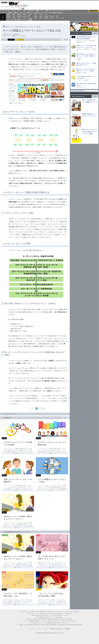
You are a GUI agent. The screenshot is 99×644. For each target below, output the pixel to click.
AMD (14, 16)
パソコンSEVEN (30, 14)
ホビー (42, 11)
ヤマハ (57, 18)
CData (41, 18)
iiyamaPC (19, 14)
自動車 (37, 11)
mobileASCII (55, 623)
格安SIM (10, 13)
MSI (35, 14)
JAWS (8, 18)
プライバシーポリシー (44, 629)
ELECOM (8, 16)
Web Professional (14, 4)
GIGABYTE (25, 16)
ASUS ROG (19, 16)
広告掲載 (67, 629)
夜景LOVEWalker (53, 625)
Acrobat (14, 18)
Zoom (63, 18)
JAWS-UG (38, 615)
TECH (19, 11)
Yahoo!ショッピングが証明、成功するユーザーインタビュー (20, 27)
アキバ (54, 11)
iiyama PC (47, 613)
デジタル (24, 11)
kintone (19, 18)
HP (46, 14)
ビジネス (13, 11)
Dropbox (35, 18)
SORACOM (44, 619)
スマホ (58, 11)
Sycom (25, 14)
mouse (14, 14)
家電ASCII (16, 13)
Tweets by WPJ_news (76, 93)
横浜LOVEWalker (36, 625)
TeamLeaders (37, 13)
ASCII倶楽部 (94, 11)
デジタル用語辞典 (47, 623)
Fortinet (52, 18)
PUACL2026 (59, 13)
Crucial (41, 16)
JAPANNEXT (19, 20)
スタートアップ (64, 11)
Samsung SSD (30, 619)
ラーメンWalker (20, 625)
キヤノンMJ (14, 20)
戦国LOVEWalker (79, 625)
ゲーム (70, 11)
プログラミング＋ (58, 621)
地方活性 (54, 13)
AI (6, 11)
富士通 (8, 14)
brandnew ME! (30, 20)
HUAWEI (46, 16)
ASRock (35, 16)
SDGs (50, 13)
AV (51, 11)
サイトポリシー (33, 629)
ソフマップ (25, 20)
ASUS (41, 14)
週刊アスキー (30, 13)
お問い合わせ (60, 629)
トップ (2, 11)
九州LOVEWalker (62, 625)
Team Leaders (50, 621)
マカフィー (8, 20)
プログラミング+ (45, 13)
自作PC (47, 11)
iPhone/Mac (31, 11)
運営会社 (53, 629)
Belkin (57, 16)
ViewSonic (52, 16)
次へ (42, 408)
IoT (9, 11)
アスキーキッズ (4, 13)
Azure (25, 18)
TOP (21, 612)
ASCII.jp (5, 3)
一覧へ (65, 418)
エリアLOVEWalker (28, 625)
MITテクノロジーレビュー (63, 623)
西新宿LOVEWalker (45, 625)
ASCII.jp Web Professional (77, 91)
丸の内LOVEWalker (70, 625)
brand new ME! (59, 617)
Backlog (46, 18)
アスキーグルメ (23, 13)
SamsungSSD (29, 16)
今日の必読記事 (33, 623)
